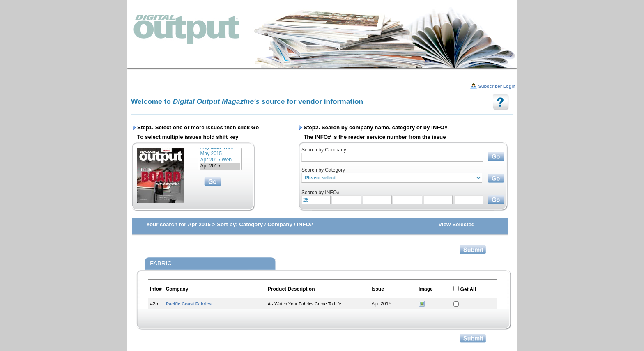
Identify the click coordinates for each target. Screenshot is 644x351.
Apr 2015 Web (220, 160)
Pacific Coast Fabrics (189, 304)
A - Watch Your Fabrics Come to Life (305, 304)
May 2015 (220, 154)
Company (280, 224)
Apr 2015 (220, 166)
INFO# (305, 224)
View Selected (457, 224)
